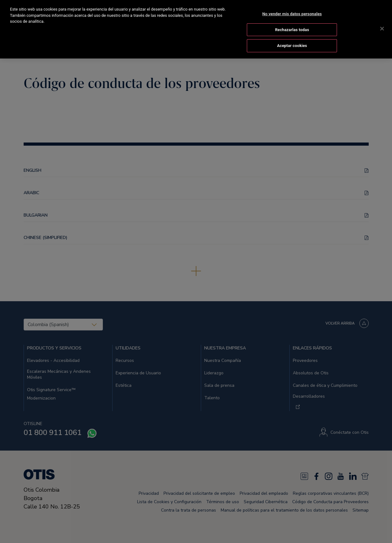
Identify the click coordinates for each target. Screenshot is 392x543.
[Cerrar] (382, 27)
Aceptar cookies (292, 45)
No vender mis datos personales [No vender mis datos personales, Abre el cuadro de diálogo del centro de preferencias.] (292, 13)
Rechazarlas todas (292, 28)
